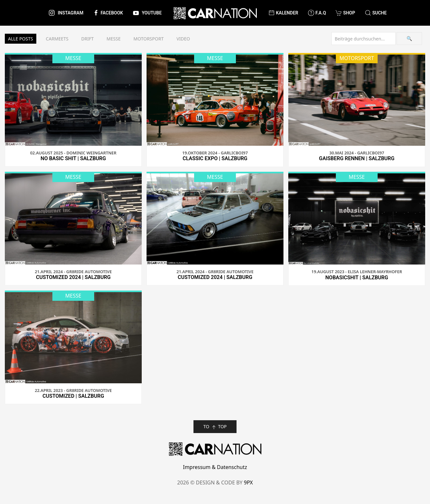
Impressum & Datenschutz (215, 467)
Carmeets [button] (57, 39)
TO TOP (215, 427)
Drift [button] (88, 39)
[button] (376, 13)
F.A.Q (317, 13)
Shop (345, 13)
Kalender (283, 13)
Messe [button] (114, 39)
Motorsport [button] (148, 39)
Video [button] (183, 39)
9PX (248, 482)
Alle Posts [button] (21, 39)
